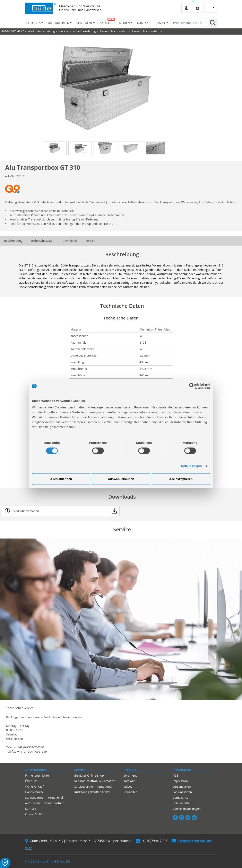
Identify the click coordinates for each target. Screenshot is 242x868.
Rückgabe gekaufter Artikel (92, 792)
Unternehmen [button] (59, 23)
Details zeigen (191, 466)
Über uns (31, 781)
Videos (128, 786)
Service (90, 241)
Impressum (180, 781)
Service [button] (160, 23)
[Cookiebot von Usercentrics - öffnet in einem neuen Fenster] (192, 386)
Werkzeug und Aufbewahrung (77, 31)
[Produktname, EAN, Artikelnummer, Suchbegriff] (189, 23)
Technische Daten (42, 241)
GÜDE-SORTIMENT (12, 31)
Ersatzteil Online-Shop (89, 775)
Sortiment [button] (84, 23)
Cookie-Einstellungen (187, 809)
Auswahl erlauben (121, 479)
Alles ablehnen (61, 479)
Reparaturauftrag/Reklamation (95, 781)
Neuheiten (130, 792)
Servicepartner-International (44, 798)
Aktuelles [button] (33, 23)
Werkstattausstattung (41, 31)
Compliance (180, 798)
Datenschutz (181, 803)
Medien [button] (124, 23)
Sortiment (130, 775)
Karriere (31, 809)
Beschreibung (13, 241)
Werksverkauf (34, 786)
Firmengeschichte (37, 775)
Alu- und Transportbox (114, 31)
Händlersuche (34, 792)
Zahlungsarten (182, 792)
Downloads (70, 241)
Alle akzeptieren (181, 479)
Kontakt (143, 23)
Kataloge (107, 23)
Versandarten (182, 786)
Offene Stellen (35, 814)
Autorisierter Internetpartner (44, 803)
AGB (175, 775)
